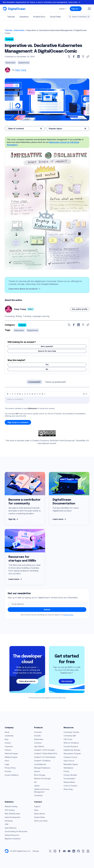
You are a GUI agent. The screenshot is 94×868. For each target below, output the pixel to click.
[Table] (42, 394)
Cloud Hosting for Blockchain (16, 831)
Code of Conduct (70, 786)
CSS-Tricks (68, 739)
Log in (63, 9)
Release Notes (69, 782)
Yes (47, 365)
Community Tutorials (71, 732)
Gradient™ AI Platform (42, 761)
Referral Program (11, 753)
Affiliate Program (11, 757)
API (35, 782)
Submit (47, 610)
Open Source (69, 761)
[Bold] (8, 394)
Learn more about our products (25, 289)
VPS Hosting (10, 810)
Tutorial (9, 39)
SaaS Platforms (11, 828)
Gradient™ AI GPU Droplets (44, 750)
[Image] (20, 394)
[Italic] (10, 394)
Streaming (9, 821)
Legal (7, 764)
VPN (6, 824)
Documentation (69, 779)
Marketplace (68, 768)
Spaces (37, 771)
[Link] (18, 394)
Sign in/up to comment (18, 422)
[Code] (45, 394)
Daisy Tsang (21, 70)
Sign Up (13, 519)
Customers (9, 746)
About (7, 732)
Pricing (66, 771)
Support (37, 806)
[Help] (86, 394)
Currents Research (71, 746)
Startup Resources (12, 835)
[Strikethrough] (15, 394)
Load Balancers (40, 764)
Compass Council (70, 757)
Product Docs (39, 17)
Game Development (12, 817)
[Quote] (37, 394)
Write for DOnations (71, 743)
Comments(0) (34, 382)
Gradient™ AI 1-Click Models (45, 757)
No (47, 369)
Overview (38, 732)
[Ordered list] (35, 394)
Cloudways (38, 795)
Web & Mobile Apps (12, 814)
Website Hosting (11, 806)
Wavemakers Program (72, 753)
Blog (6, 739)
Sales (36, 810)
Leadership (9, 736)
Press (7, 761)
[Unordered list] (32, 394)
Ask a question (47, 346)
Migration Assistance (13, 839)
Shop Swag (68, 789)
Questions (24, 17)
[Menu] (89, 9)
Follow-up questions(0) (56, 382)
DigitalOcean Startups (72, 750)
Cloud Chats (55, 17)
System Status (40, 817)
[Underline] (13, 394)
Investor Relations (12, 775)
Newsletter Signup (71, 764)
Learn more (60, 519)
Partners (8, 750)
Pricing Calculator (70, 775)
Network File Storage (42, 779)
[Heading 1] (25, 394)
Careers (8, 743)
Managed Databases (42, 768)
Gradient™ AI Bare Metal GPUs (46, 753)
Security (8, 771)
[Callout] (40, 394)
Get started (67, 681)
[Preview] (84, 394)
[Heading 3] (30, 394)
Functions (38, 743)
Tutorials (11, 17)
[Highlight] (22, 394)
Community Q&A (70, 736)
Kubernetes (19, 30)
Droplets (37, 736)
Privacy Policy (68, 615)
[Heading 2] (27, 394)
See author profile (80, 309)
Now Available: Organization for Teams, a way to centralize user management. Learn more (42, 2)
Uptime (37, 786)
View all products (27, 681)
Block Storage (40, 775)
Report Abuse (40, 814)
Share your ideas (41, 821)
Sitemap (36, 851)
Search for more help (47, 351)
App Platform (39, 746)
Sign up (76, 9)
